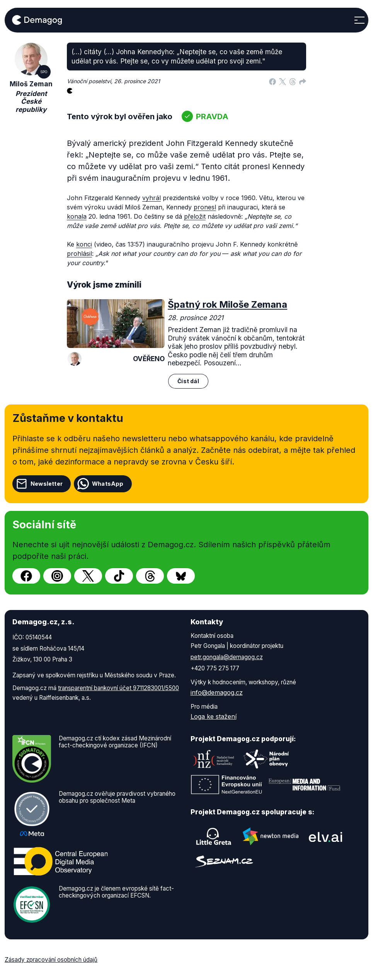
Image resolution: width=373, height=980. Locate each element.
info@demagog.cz (217, 692)
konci (84, 244)
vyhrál (152, 198)
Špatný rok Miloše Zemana (227, 304)
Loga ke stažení (214, 716)
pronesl (205, 207)
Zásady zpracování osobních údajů (51, 960)
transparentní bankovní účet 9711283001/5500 (118, 688)
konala (77, 216)
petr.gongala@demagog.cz (227, 657)
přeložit (195, 216)
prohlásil (79, 254)
